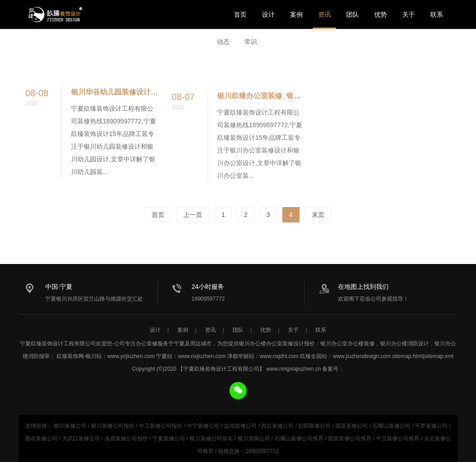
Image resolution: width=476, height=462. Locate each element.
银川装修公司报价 (113, 426)
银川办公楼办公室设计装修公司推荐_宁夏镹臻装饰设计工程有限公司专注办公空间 (55, 14)
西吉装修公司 (277, 426)
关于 (409, 14)
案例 (296, 14)
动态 (223, 42)
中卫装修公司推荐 (398, 438)
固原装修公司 (352, 426)
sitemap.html (408, 356)
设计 (268, 14)
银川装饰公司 (254, 438)
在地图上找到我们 (363, 287)
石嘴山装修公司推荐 (299, 438)
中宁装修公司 (203, 426)
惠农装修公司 (41, 438)
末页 (318, 215)
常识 (251, 42)
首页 (240, 14)
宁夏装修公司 (169, 438)
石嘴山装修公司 (391, 426)
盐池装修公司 (240, 426)
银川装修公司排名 (211, 438)
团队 (352, 14)
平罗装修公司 (431, 426)
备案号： (333, 369)
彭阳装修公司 (314, 426)
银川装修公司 (70, 426)
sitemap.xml (439, 356)
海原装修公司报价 (126, 438)
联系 (437, 14)
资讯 (324, 14)
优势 (381, 14)
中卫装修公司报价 (161, 426)
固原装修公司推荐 (350, 438)
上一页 (193, 215)
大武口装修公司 (81, 438)
